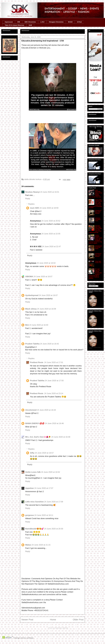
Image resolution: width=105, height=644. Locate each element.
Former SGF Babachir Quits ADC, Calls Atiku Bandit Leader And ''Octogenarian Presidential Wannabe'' (95, 204)
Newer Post (27, 620)
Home (53, 620)
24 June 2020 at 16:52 (51, 472)
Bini (27, 325)
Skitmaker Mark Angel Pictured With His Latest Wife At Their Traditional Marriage (95, 229)
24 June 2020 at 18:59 (49, 208)
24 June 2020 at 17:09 (54, 502)
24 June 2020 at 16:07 (43, 276)
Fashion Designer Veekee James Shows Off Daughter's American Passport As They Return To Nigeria (95, 239)
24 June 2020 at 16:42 (49, 344)
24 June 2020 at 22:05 (51, 234)
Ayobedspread (32, 295)
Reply (28, 199)
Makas (28, 545)
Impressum (9, 22)
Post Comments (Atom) (58, 628)
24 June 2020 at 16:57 (44, 453)
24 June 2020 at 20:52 (51, 221)
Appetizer (30, 488)
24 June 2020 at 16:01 (50, 192)
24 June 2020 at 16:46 (54, 423)
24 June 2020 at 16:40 (39, 325)
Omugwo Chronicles (56, 22)
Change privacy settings (23, 638)
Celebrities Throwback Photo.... (98, 219)
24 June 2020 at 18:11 (44, 515)
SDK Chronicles (30, 22)
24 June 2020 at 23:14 (54, 393)
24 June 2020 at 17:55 (54, 381)
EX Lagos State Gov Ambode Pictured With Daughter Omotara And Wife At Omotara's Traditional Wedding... (95, 274)
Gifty (32, 453)
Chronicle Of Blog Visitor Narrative (98, 212)
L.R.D (42, 22)
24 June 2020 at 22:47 (51, 246)
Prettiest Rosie (37, 362)
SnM (30, 25)
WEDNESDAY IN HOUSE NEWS (99, 247)
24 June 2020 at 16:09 (47, 309)
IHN (19, 22)
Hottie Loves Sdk (33, 472)
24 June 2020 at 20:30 (54, 529)
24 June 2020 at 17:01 (54, 362)
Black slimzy (31, 309)
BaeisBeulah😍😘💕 (34, 529)
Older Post (78, 620)
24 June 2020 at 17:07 (44, 488)
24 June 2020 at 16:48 (61, 437)
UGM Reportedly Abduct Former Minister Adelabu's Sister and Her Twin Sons (95, 194)
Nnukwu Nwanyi (33, 192)
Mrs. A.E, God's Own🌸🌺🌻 (38, 437)
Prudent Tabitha (32, 344)
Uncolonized (31, 410)
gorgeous (30, 515)
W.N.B (70, 22)
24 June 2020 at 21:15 (41, 545)
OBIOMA (29, 276)
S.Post (79, 22)
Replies (31, 204)
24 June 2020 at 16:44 (46, 410)
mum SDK (35, 208)
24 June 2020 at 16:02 (46, 263)
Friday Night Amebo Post (98, 262)
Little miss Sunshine (34, 502)
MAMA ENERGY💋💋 (35, 423)
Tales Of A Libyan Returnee (14, 25)
